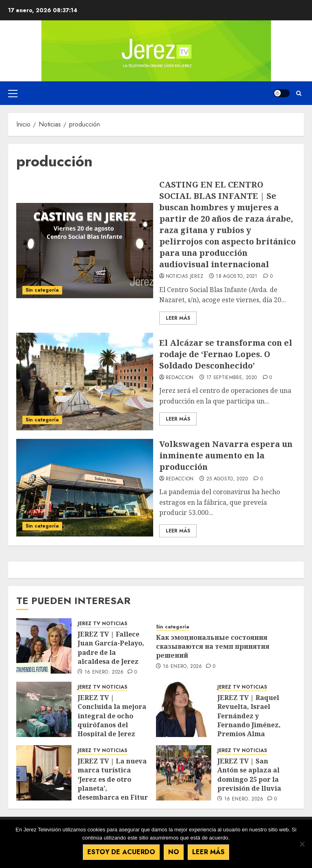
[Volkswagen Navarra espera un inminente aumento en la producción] (85, 488)
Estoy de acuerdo (121, 852)
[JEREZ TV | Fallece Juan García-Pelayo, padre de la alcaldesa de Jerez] (44, 646)
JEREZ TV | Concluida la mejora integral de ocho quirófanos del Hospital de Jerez (112, 716)
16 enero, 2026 (104, 672)
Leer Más (178, 318)
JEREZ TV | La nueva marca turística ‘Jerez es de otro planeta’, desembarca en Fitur (113, 779)
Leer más (208, 852)
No (174, 852)
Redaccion (180, 378)
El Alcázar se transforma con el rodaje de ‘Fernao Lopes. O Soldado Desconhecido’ (226, 354)
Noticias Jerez (185, 277)
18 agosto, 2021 (236, 277)
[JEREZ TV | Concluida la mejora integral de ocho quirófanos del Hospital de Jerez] (44, 709)
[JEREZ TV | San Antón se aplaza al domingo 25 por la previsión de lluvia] (184, 773)
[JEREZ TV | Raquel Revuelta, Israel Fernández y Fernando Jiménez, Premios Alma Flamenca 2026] (184, 709)
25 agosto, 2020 (227, 479)
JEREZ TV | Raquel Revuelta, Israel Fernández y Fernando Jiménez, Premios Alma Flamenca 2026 (249, 720)
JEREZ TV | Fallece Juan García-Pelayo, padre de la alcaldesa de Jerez (111, 648)
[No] (302, 844)
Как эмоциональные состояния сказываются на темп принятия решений (213, 647)
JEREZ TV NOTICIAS (102, 624)
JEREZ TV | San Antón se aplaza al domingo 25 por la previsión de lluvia (249, 775)
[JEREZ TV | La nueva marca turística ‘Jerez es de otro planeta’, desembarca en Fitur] (44, 773)
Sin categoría (42, 290)
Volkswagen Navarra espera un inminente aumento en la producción (226, 455)
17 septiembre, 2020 (232, 378)
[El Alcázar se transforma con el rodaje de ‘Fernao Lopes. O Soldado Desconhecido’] (85, 382)
